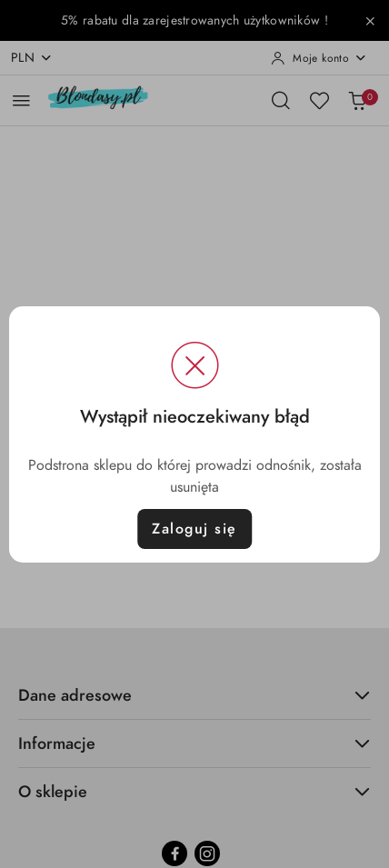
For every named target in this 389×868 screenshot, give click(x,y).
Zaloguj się (194, 529)
